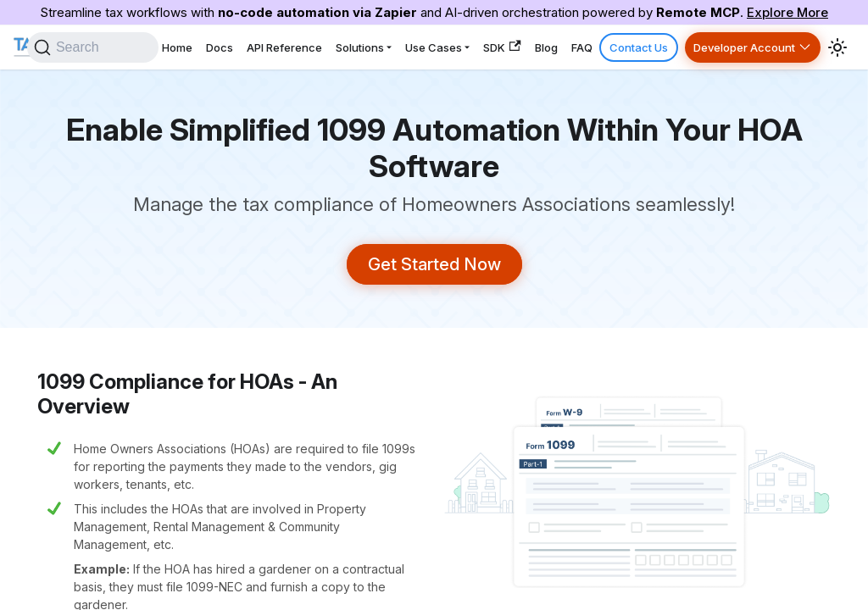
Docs (281, 47)
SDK (536, 47)
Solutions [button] (407, 47)
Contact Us (651, 47)
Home (245, 47)
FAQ (602, 47)
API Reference (339, 47)
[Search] (158, 47)
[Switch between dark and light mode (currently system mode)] (837, 47)
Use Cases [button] (474, 47)
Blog (573, 47)
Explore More (787, 12)
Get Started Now (434, 263)
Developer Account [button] (748, 47)
